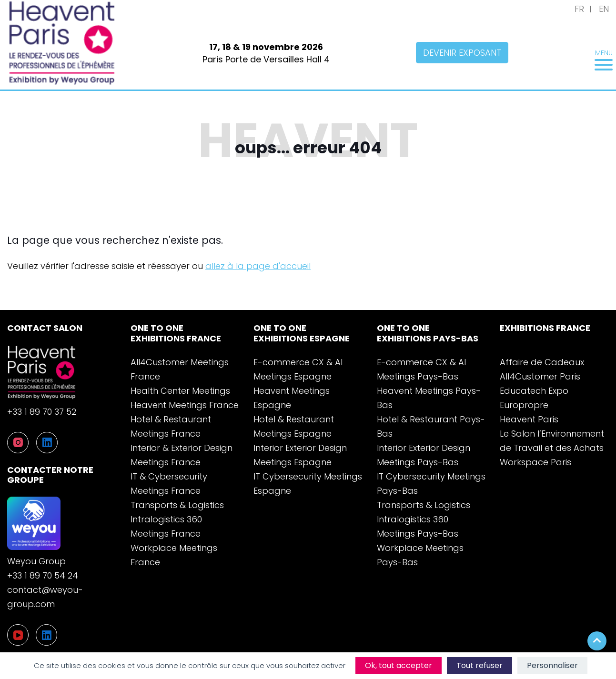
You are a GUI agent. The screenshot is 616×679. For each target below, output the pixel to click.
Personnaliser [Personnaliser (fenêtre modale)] (552, 665)
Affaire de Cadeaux (542, 362)
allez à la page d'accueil (258, 266)
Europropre (524, 405)
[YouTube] (18, 635)
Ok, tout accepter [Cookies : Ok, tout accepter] (399, 665)
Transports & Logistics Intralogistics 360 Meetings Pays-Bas (424, 519)
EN (604, 9)
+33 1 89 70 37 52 (42, 412)
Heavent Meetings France (185, 405)
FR (579, 9)
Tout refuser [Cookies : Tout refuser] (480, 665)
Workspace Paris (535, 462)
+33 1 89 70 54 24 (43, 575)
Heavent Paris (529, 419)
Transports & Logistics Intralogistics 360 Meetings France (177, 519)
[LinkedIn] (46, 635)
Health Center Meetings (180, 391)
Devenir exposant (462, 53)
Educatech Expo (534, 391)
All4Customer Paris (540, 376)
